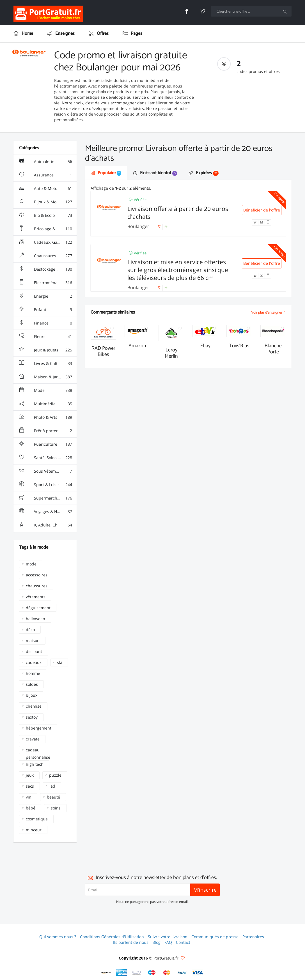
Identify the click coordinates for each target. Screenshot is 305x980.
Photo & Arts (46, 417)
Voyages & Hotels (46, 512)
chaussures (37, 586)
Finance (46, 323)
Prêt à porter (46, 431)
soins (56, 808)
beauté (53, 797)
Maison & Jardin (46, 377)
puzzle (55, 775)
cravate (33, 739)
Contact (183, 942)
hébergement (39, 728)
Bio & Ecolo (46, 215)
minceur (34, 830)
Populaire (106, 173)
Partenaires (253, 937)
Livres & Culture (46, 364)
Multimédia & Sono (46, 404)
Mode (46, 390)
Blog (156, 942)
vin (29, 797)
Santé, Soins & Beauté (47, 458)
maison (33, 640)
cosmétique (37, 819)
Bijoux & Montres (46, 202)
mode (31, 564)
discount (34, 651)
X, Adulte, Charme (46, 525)
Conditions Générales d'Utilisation (112, 937)
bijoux (32, 695)
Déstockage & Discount (48, 269)
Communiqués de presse (215, 937)
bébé (31, 808)
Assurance (46, 175)
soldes (32, 684)
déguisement (38, 608)
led (52, 786)
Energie (46, 296)
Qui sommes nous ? (58, 937)
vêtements (36, 597)
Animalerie (46, 162)
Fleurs (46, 337)
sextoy (32, 717)
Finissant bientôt (155, 173)
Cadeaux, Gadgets (46, 242)
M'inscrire (205, 890)
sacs (30, 786)
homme (33, 673)
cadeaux (34, 662)
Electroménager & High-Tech (48, 283)
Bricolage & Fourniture (48, 229)
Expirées (204, 173)
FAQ (168, 942)
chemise (34, 706)
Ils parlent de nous (131, 942)
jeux (30, 775)
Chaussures (46, 256)
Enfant (46, 310)
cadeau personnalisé (38, 751)
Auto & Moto (46, 188)
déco (30, 630)
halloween (35, 619)
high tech (35, 764)
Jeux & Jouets (46, 350)
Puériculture (46, 444)
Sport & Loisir (46, 485)
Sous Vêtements (46, 471)
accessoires (37, 575)
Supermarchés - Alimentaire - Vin (48, 498)
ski (59, 662)
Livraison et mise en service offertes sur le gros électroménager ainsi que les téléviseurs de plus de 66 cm (178, 270)
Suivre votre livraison (168, 937)
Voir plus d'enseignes (269, 313)
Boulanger (139, 226)
